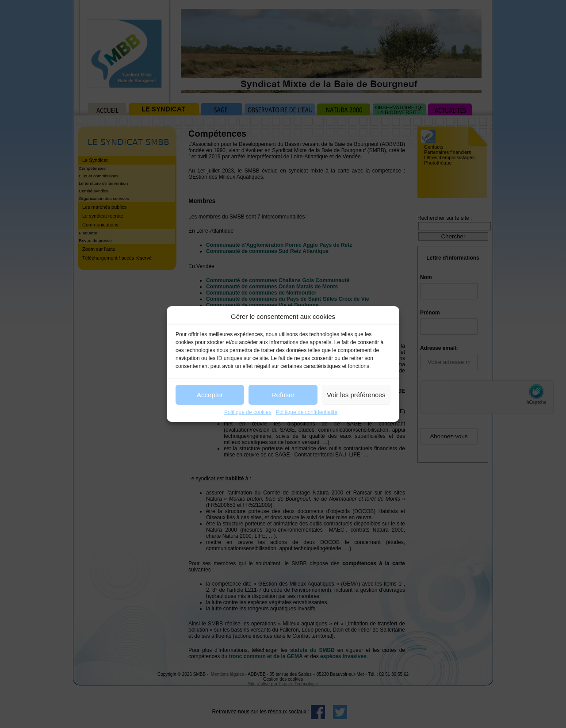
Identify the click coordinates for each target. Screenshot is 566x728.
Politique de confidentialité (307, 412)
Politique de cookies (248, 412)
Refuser (283, 395)
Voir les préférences (356, 395)
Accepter (210, 395)
